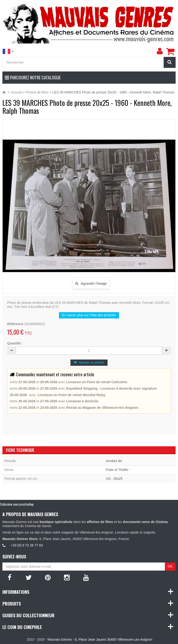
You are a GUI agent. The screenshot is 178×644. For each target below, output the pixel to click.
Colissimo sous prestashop (17, 504)
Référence (15, 324)
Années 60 (114, 461)
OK (170, 566)
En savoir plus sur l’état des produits (89, 315)
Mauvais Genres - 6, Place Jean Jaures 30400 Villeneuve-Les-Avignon (100, 639)
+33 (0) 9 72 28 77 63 (27, 545)
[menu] (160, 51)
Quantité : (15, 343)
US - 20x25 (114, 479)
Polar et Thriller (117, 470)
